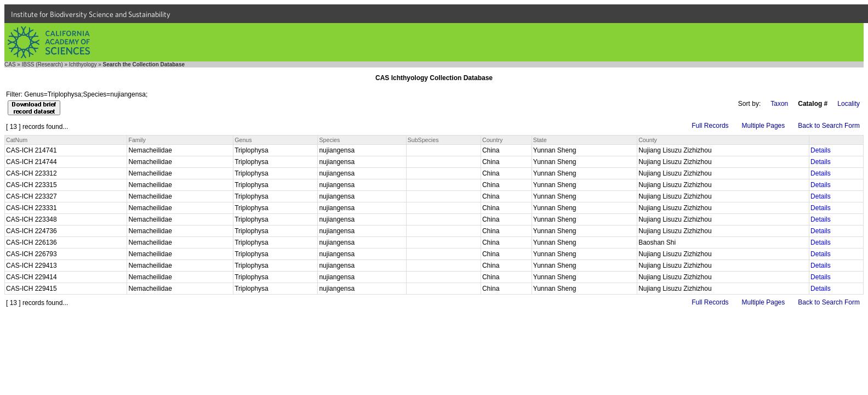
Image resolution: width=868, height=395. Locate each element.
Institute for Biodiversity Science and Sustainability (91, 14)
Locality (849, 104)
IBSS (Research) (42, 64)
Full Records (710, 126)
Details (821, 150)
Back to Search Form (829, 126)
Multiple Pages (764, 126)
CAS (10, 64)
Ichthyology (83, 64)
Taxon (779, 104)
